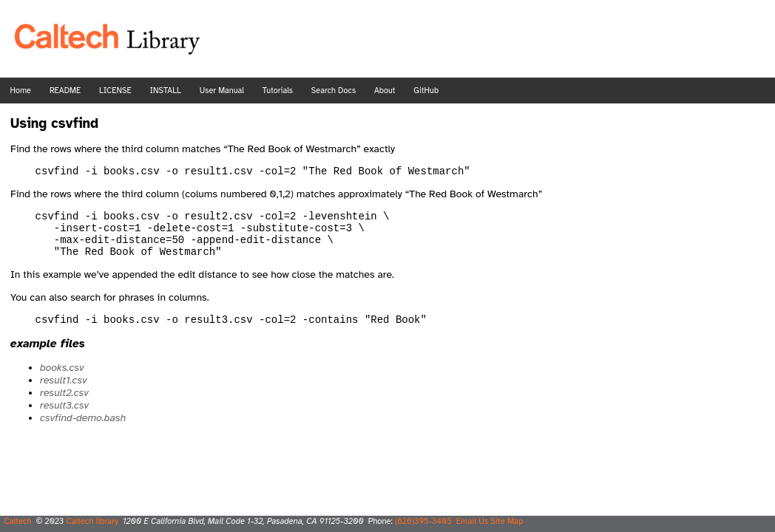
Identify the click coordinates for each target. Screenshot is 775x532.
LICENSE (115, 91)
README (65, 91)
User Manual (222, 91)
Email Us (473, 521)
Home (21, 91)
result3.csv (64, 419)
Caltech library (92, 521)
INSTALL (165, 91)
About (385, 91)
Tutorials (278, 91)
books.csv (62, 381)
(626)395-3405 (423, 521)
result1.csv (63, 393)
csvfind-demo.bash (83, 431)
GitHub (426, 91)
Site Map (507, 521)
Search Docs (334, 91)
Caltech (17, 521)
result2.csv (64, 406)
